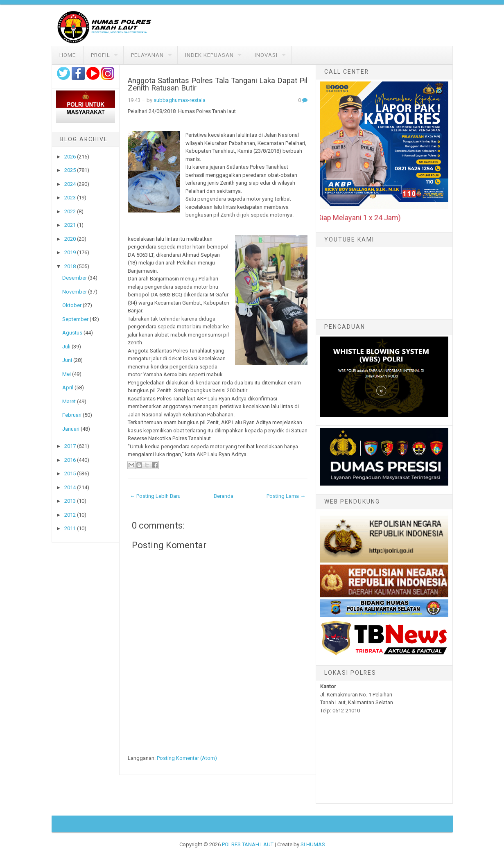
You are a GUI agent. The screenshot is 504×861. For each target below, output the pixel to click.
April (68, 388)
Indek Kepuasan (209, 55)
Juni (67, 360)
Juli (66, 347)
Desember (75, 278)
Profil (101, 55)
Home (68, 55)
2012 (70, 515)
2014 (70, 487)
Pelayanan (147, 55)
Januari (71, 429)
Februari (72, 415)
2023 (70, 198)
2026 (70, 157)
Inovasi (266, 55)
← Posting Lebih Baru (155, 496)
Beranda (224, 496)
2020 (70, 239)
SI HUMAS (313, 844)
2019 (70, 252)
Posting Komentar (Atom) (187, 758)
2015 (70, 473)
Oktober (72, 305)
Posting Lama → (286, 496)
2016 (70, 460)
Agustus (72, 333)
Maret (69, 401)
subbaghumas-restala (180, 100)
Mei (67, 374)
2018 (70, 266)
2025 (70, 170)
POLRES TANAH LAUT (248, 844)
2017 (70, 446)
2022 (70, 211)
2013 (70, 501)
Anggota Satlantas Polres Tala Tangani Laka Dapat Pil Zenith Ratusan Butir (218, 85)
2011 (70, 528)
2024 (70, 184)
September (75, 319)
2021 (70, 225)
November (75, 292)
